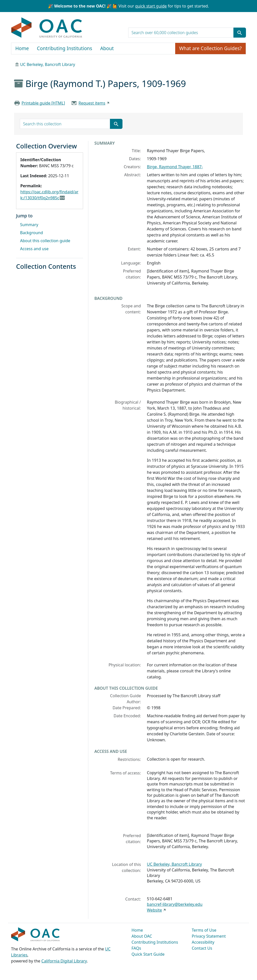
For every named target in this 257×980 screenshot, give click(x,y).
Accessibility (203, 942)
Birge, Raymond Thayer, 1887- (175, 167)
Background (31, 233)
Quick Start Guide (148, 954)
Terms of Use (204, 930)
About (107, 48)
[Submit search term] (240, 33)
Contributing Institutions (65, 48)
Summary (29, 225)
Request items (92, 103)
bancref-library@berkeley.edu (175, 904)
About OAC (142, 936)
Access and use (34, 249)
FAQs (136, 948)
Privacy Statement (209, 936)
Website (154, 910)
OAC (47, 28)
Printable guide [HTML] (43, 103)
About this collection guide (45, 241)
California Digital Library (64, 961)
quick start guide (151, 6)
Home (22, 48)
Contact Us (202, 948)
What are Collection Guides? (210, 48)
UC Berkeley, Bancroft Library (48, 64)
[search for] (181, 33)
